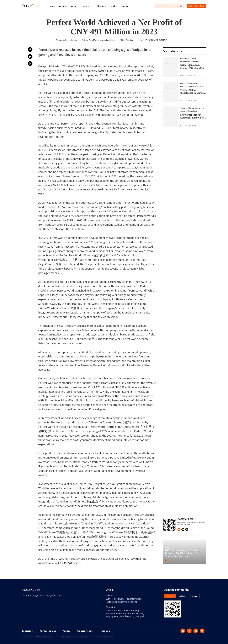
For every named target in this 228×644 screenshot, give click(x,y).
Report (74, 6)
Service (113, 6)
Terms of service (48, 631)
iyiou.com (105, 631)
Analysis (63, 6)
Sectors (85, 6)
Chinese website (85, 631)
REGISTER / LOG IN (196, 6)
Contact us (27, 631)
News (52, 6)
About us (125, 6)
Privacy (67, 631)
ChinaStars (101, 6)
